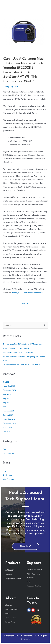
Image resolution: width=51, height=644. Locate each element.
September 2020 (9, 423)
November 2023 (9, 386)
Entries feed (8, 475)
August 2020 (8, 428)
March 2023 (8, 394)
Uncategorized (9, 453)
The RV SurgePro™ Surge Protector (16, 348)
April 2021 (7, 407)
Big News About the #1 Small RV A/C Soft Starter (22, 364)
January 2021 (8, 415)
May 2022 (7, 399)
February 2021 (8, 411)
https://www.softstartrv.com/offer (28, 293)
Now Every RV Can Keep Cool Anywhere (18, 353)
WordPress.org (9, 479)
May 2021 (6, 403)
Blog (7, 87)
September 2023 (9, 390)
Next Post (25, 303)
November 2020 (9, 419)
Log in (5, 471)
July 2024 (7, 382)
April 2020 (7, 432)
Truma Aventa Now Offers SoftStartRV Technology (22, 344)
